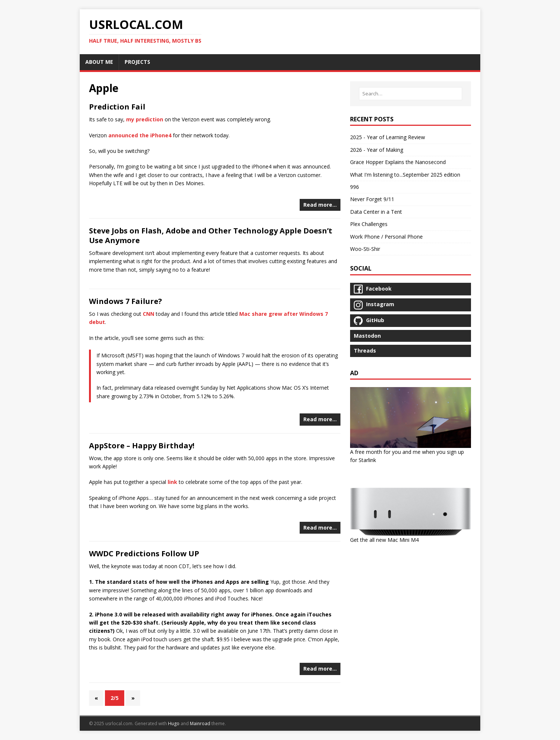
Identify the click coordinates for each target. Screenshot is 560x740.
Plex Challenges (369, 224)
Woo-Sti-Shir (365, 249)
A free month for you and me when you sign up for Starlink (411, 452)
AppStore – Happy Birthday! (142, 446)
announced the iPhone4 (140, 135)
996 (355, 187)
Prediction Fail (117, 107)
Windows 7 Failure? (126, 301)
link (172, 482)
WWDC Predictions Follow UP (144, 554)
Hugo (174, 723)
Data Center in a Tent (376, 212)
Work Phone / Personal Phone (386, 237)
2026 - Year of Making (377, 150)
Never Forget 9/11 (372, 199)
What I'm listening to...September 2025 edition (405, 175)
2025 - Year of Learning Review (388, 137)
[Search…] (411, 94)
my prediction (145, 119)
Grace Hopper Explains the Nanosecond (398, 162)
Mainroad (200, 723)
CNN (149, 314)
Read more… (320, 205)
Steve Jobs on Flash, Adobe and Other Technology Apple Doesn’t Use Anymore (211, 235)
